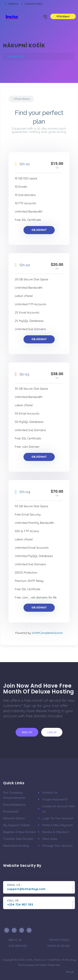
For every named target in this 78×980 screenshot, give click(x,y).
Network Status (14, 818)
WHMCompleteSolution (47, 633)
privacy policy (59, 940)
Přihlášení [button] (63, 16)
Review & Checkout (55, 832)
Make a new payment (57, 825)
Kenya (69, 972)
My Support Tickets (17, 825)
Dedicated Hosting (16, 846)
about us (15, 940)
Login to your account (58, 818)
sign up (27, 732)
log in (52, 732)
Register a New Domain (19, 832)
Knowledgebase (14, 805)
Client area (50, 839)
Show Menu (21, 99)
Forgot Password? (55, 799)
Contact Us (50, 793)
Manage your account (57, 846)
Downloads (11, 811)
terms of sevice (58, 946)
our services (18, 946)
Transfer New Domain (18, 839)
